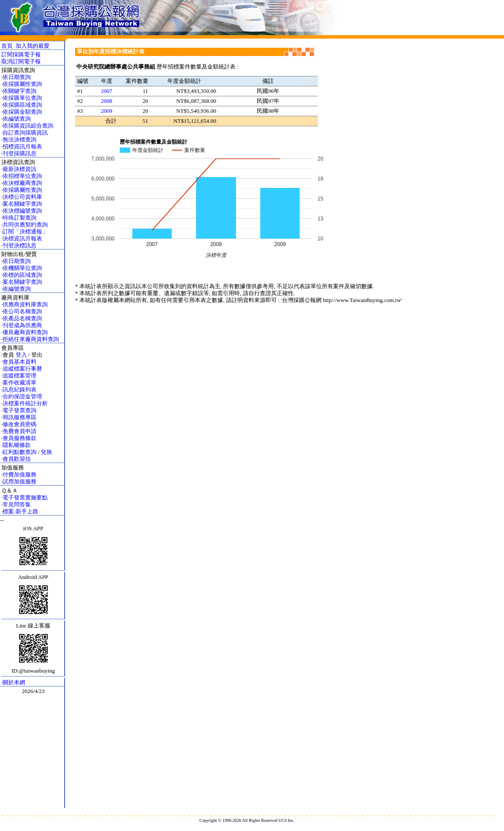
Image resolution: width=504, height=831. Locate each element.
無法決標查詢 (20, 140)
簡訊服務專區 (20, 417)
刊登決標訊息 (20, 245)
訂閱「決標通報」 (25, 232)
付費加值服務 (20, 475)
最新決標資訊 (20, 169)
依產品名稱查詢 (22, 318)
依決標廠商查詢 (22, 183)
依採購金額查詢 (22, 112)
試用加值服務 (20, 481)
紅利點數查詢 (20, 452)
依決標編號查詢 (22, 211)
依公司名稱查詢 (22, 311)
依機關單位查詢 (22, 268)
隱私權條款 (17, 445)
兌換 (46, 452)
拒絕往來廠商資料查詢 (31, 339)
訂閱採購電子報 (21, 54)
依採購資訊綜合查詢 (28, 126)
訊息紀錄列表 (20, 389)
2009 (107, 111)
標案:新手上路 (20, 511)
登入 (21, 355)
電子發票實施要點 (25, 498)
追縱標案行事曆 (22, 369)
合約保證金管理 (22, 396)
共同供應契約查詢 (25, 225)
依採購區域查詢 (22, 105)
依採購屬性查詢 (22, 84)
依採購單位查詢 (22, 98)
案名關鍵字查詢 (22, 204)
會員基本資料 (20, 362)
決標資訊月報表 (22, 238)
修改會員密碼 (20, 424)
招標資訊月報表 (22, 146)
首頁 (7, 46)
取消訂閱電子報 (21, 61)
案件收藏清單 (20, 383)
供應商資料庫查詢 (25, 304)
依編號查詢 (17, 119)
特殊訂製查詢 (20, 218)
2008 (107, 101)
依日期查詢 (17, 77)
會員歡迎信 (17, 459)
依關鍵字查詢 (20, 91)
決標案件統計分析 (25, 403)
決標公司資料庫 (22, 197)
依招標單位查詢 (22, 176)
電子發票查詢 (20, 410)
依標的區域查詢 (22, 275)
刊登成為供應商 (22, 325)
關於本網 (14, 682)
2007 (107, 91)
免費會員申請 (20, 431)
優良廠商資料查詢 (25, 332)
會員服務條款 (20, 438)
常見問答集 (17, 504)
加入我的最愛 (33, 46)
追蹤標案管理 (20, 376)
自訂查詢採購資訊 (25, 133)
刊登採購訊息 (20, 153)
